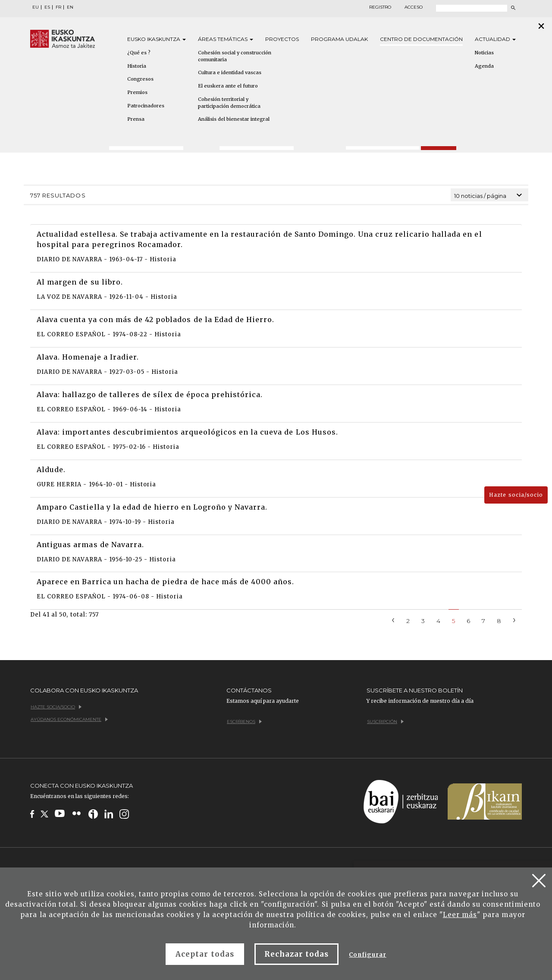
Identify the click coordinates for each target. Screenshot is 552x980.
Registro (380, 7)
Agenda (484, 66)
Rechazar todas (297, 954)
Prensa (136, 119)
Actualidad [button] (495, 39)
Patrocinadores (146, 106)
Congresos (140, 79)
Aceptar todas (205, 954)
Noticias (484, 53)
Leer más (460, 915)
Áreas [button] (226, 39)
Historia (137, 66)
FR (58, 7)
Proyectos (282, 39)
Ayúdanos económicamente (69, 719)
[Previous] (393, 619)
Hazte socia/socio (516, 495)
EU (36, 7)
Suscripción (385, 722)
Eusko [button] (157, 39)
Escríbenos (244, 722)
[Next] (514, 619)
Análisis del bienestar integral (234, 119)
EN (70, 7)
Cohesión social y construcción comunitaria (235, 56)
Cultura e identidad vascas (230, 72)
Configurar (367, 955)
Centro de (421, 39)
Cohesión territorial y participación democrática (229, 103)
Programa (339, 39)
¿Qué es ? (139, 53)
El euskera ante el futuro (228, 86)
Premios (137, 92)
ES (47, 7)
